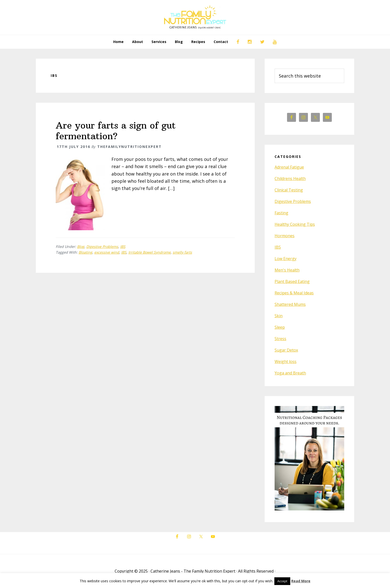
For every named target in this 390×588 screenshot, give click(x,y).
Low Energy (286, 259)
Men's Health (287, 270)
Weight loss (286, 362)
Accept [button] (282, 581)
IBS (123, 247)
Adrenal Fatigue (289, 167)
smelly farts (182, 252)
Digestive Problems (102, 247)
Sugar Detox (286, 350)
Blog (81, 247)
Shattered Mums (290, 304)
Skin (279, 316)
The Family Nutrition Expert (195, 17)
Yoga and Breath (290, 373)
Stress (280, 339)
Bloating (85, 252)
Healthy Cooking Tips (295, 224)
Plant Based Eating (292, 281)
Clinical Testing (289, 190)
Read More (301, 581)
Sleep (280, 327)
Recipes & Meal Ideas (294, 293)
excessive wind (107, 252)
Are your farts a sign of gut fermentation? (116, 131)
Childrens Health (290, 179)
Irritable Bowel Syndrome (149, 252)
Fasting (281, 213)
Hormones (285, 236)
